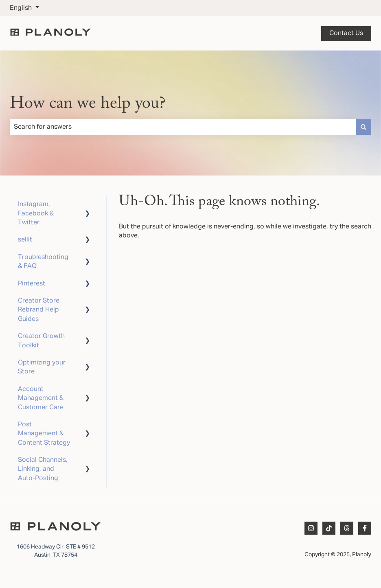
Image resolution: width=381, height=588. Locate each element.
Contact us (346, 33)
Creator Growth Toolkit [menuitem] (41, 341)
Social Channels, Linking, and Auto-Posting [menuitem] (43, 469)
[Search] (363, 127)
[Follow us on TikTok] (329, 528)
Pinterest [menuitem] (32, 284)
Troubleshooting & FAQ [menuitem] (43, 262)
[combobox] (183, 127)
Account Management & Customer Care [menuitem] (41, 398)
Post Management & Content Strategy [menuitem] (44, 434)
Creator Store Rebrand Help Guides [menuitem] (39, 310)
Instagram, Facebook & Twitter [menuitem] (36, 214)
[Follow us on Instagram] (311, 528)
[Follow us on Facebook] (365, 528)
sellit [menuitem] (25, 240)
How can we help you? (88, 104)
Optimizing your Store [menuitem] (42, 367)
